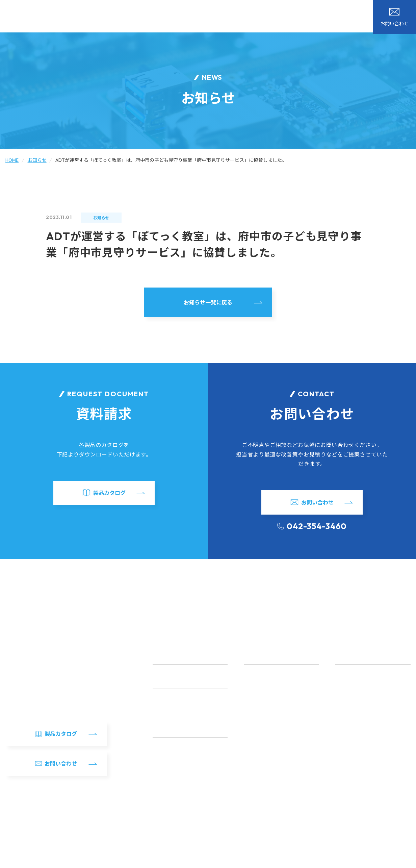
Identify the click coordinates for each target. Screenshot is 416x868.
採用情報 (316, 18)
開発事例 (219, 18)
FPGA (250, 687)
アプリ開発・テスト (266, 699)
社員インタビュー (355, 743)
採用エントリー (353, 802)
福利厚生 (345, 754)
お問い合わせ (361, 14)
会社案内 (284, 18)
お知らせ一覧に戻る (208, 302)
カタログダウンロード (259, 7)
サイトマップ (18, 860)
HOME (157, 18)
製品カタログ (398, 14)
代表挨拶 (254, 754)
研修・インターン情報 (360, 766)
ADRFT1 (344, 675)
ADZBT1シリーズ (354, 687)
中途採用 (345, 790)
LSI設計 (252, 675)
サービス (186, 18)
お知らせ (174, 7)
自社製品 (251, 18)
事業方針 (254, 766)
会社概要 (254, 743)
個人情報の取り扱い (58, 860)
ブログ (209, 7)
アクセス (254, 790)
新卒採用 (345, 778)
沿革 (249, 778)
